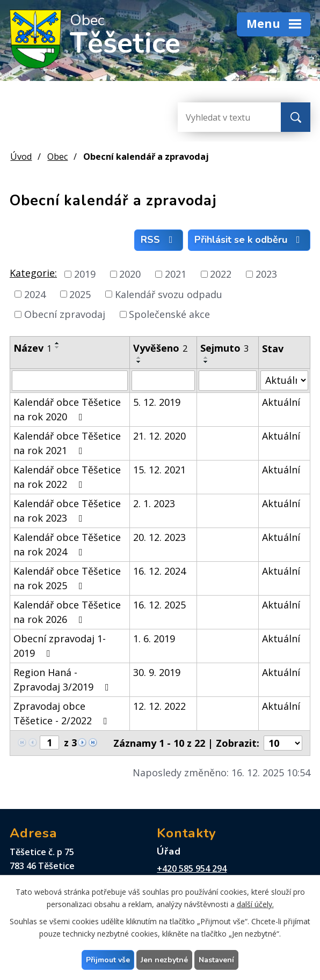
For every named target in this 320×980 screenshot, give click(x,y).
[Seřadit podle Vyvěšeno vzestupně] (139, 358)
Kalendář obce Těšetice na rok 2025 (67, 578)
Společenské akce (169, 314)
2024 (35, 294)
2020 (130, 274)
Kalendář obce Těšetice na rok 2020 (67, 409)
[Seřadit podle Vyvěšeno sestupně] (139, 362)
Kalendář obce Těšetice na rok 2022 (67, 477)
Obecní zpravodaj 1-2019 (60, 646)
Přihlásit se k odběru (249, 240)
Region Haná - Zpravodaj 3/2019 (63, 680)
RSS (159, 240)
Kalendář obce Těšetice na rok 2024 (67, 544)
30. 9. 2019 (157, 672)
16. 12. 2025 (159, 605)
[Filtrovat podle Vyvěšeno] (163, 381)
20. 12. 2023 (159, 537)
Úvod (21, 157)
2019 (85, 274)
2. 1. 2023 (154, 503)
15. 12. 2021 (159, 470)
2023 (266, 274)
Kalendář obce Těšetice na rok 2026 (67, 612)
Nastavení (216, 960)
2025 (80, 294)
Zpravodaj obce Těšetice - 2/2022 (63, 713)
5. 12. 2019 (157, 402)
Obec (57, 157)
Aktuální (281, 402)
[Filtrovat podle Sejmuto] (228, 381)
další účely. (255, 904)
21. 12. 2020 (159, 436)
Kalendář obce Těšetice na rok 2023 (67, 511)
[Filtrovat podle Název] (70, 381)
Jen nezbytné (164, 960)
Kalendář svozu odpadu (169, 294)
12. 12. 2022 (159, 706)
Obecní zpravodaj (65, 314)
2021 (176, 274)
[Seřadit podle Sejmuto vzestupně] (206, 358)
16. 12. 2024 (159, 571)
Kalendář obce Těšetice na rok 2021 (67, 443)
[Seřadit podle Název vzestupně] (57, 343)
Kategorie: (33, 273)
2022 (221, 274)
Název (32, 348)
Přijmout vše (108, 960)
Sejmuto (224, 348)
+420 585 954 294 (192, 868)
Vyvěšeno (160, 348)
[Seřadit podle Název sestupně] (57, 347)
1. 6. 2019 (154, 639)
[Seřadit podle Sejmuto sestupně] (206, 362)
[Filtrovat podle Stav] (284, 380)
